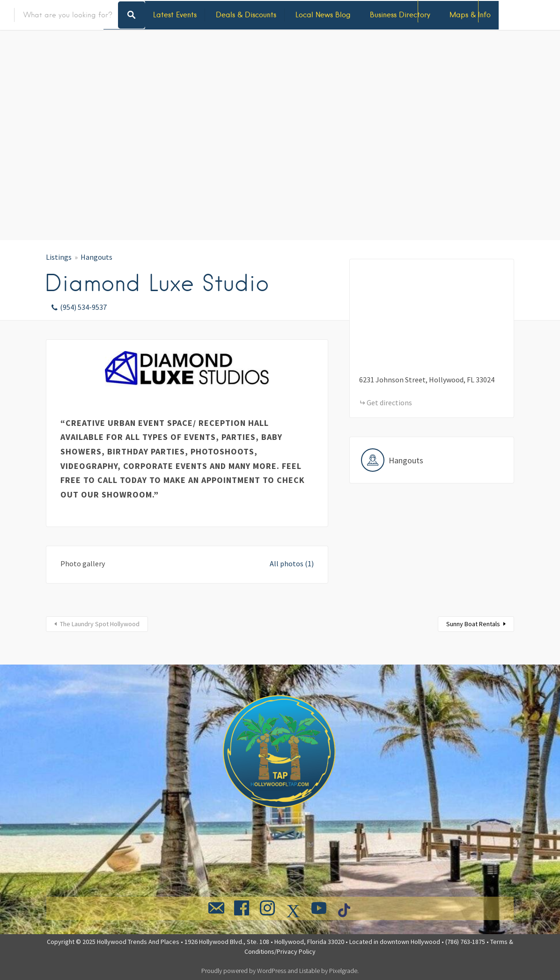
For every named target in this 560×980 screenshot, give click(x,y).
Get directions (389, 402)
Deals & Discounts (246, 15)
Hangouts (96, 257)
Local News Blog (323, 15)
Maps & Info (470, 15)
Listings (59, 257)
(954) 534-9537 (83, 307)
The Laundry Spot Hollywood (100, 624)
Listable (309, 971)
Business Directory (400, 15)
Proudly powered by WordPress (244, 971)
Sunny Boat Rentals (473, 624)
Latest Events (175, 15)
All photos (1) (292, 563)
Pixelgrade (343, 971)
